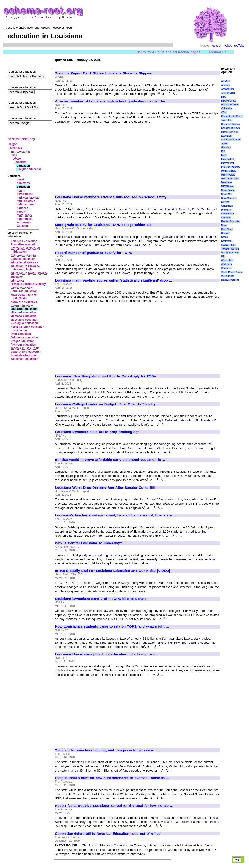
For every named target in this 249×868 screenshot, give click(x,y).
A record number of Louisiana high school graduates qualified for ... (112, 101)
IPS (223, 151)
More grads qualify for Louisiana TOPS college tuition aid (103, 225)
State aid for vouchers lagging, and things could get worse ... (107, 750)
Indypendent (228, 163)
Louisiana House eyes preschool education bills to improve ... (107, 654)
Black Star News (230, 105)
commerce (24, 183)
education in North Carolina (29, 273)
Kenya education (22, 305)
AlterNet (225, 81)
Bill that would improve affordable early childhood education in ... (110, 460)
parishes (22, 208)
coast (20, 179)
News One (227, 194)
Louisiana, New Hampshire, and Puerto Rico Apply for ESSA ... (108, 376)
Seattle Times (228, 245)
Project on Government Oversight (228, 214)
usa (15, 155)
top (237, 860)
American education (24, 241)
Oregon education (22, 341)
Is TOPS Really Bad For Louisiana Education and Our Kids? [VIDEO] (113, 571)
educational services (24, 262)
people (21, 212)
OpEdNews (227, 206)
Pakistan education (23, 345)
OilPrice (225, 202)
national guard (26, 204)
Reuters (225, 233)
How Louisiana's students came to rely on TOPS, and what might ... (112, 626)
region (13, 144)
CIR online (227, 108)
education (17, 277)
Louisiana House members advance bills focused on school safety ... (113, 197)
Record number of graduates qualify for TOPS (94, 253)
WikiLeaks (227, 264)
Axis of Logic (228, 93)
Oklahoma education (24, 338)
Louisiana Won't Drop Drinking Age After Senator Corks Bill (105, 488)
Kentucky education (24, 302)
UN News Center (230, 253)
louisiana (21, 162)
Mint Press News (230, 179)
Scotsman (226, 241)
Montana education (23, 316)
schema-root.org (21, 139)
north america (21, 151)
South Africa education (26, 352)
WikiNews (226, 268)
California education (24, 255)
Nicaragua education (24, 323)
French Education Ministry (28, 284)
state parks (24, 215)
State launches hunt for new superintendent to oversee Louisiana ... (112, 778)
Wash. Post (227, 260)
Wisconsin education (25, 359)
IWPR (224, 155)
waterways (24, 222)
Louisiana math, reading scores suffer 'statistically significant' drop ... (113, 280)
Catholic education (23, 259)
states (18, 158)
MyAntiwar (227, 183)
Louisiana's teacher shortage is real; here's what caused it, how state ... (115, 515)
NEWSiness (227, 186)
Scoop (224, 237)
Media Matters (229, 171)
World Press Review (232, 272)
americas (16, 148)
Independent (228, 159)
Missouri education (23, 313)
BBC (224, 97)
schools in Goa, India (25, 348)
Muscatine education (24, 320)
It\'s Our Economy (231, 167)
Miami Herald (228, 175)
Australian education (24, 244)
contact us (218, 52)
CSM (224, 112)
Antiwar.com (227, 89)
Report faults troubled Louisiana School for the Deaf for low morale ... (114, 806)
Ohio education (21, 334)
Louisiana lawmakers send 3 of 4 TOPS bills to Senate (101, 599)
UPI (223, 257)
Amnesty (226, 85)
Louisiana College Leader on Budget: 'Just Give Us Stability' (106, 404)
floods (21, 190)
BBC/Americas (229, 101)
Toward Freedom (230, 249)
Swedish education (23, 355)
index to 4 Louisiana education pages (169, 52)
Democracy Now (230, 132)
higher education (30, 169)
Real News (227, 229)
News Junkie (228, 190)
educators (17, 280)
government (25, 194)
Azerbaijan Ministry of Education (25, 250)
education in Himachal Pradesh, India (26, 268)
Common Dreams (230, 124)
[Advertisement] (94, 157)
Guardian (226, 147)
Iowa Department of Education (24, 297)
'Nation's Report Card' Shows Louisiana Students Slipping (104, 73)
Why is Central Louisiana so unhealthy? (89, 543)
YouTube (239, 46)
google (216, 46)
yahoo (228, 46)
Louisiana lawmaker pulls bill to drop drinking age (97, 432)
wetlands (23, 226)
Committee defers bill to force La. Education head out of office (108, 834)
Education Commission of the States (231, 140)
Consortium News (231, 128)
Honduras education (24, 291)
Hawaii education (22, 287)
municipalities (26, 201)
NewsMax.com (229, 198)
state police (25, 219)
